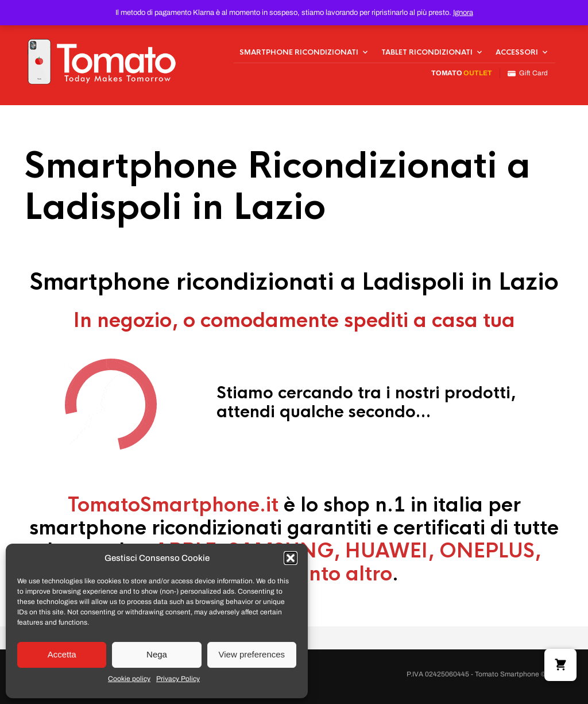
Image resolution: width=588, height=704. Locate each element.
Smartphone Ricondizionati (299, 52)
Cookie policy (129, 679)
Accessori (517, 52)
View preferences (252, 654)
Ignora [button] (463, 13)
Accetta (62, 654)
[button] (291, 558)
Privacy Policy (178, 679)
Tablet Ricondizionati (427, 52)
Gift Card (528, 73)
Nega (157, 654)
